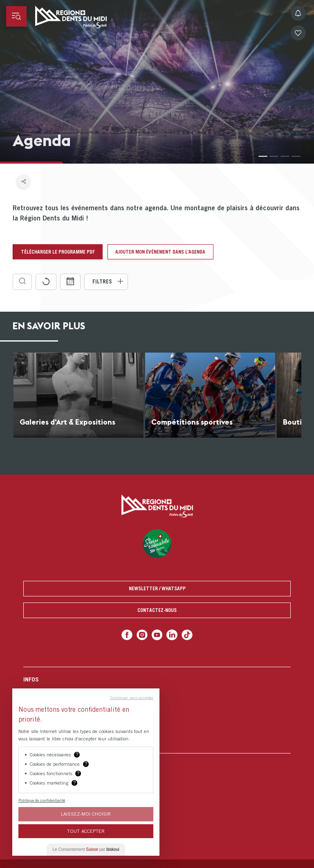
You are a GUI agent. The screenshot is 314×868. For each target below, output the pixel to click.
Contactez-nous (157, 610)
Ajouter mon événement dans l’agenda (160, 252)
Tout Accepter (86, 831)
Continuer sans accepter (132, 697)
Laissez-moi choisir (86, 814)
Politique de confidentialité (42, 800)
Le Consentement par (86, 849)
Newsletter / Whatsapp (157, 588)
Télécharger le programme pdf (58, 252)
